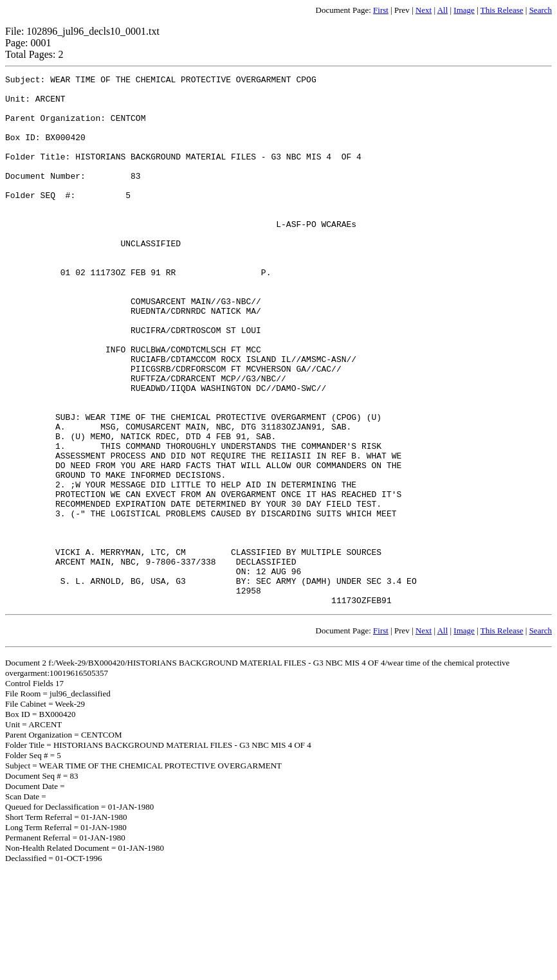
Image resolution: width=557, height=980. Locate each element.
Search (541, 10)
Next (424, 10)
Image (464, 10)
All (443, 10)
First (381, 10)
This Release (502, 10)
